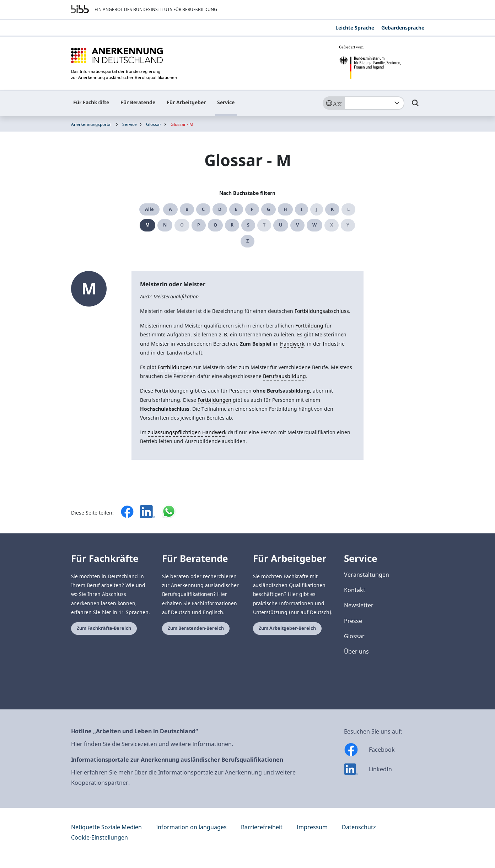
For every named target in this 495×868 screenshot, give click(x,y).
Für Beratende (138, 102)
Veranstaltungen (367, 575)
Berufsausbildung (284, 376)
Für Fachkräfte (91, 102)
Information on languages (191, 827)
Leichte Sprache (355, 28)
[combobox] (374, 103)
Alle (149, 209)
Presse (353, 621)
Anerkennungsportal (91, 124)
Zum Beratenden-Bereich (196, 628)
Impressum (312, 827)
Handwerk (292, 344)
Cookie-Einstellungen (99, 837)
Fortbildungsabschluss (322, 311)
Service (226, 102)
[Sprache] (333, 103)
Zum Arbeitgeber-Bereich (287, 628)
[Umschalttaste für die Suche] (415, 106)
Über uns (356, 651)
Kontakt (355, 590)
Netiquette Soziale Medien (106, 827)
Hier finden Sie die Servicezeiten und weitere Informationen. (152, 744)
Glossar (154, 124)
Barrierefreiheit (262, 827)
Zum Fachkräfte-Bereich (104, 628)
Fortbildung (309, 326)
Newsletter (359, 605)
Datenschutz (359, 827)
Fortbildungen (175, 367)
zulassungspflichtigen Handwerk (187, 432)
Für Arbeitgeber (186, 102)
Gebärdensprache (403, 28)
